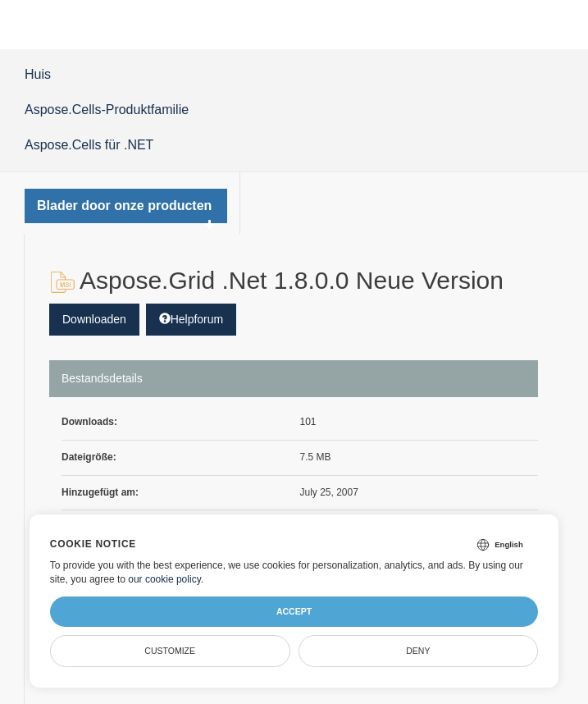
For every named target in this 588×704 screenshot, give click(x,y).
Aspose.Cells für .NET (89, 145)
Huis (38, 74)
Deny (418, 651)
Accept (294, 611)
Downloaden (94, 319)
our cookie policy (164, 579)
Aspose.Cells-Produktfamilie (107, 110)
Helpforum (191, 319)
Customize (170, 651)
